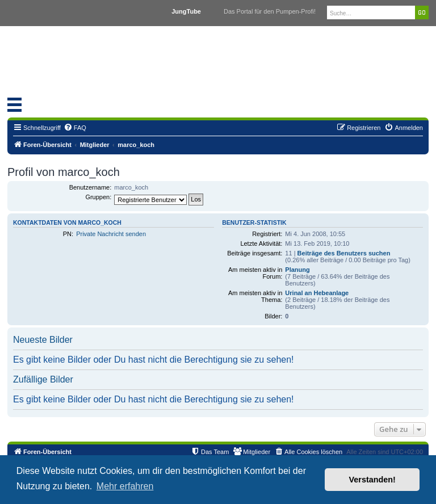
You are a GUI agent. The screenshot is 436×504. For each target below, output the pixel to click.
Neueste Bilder (43, 340)
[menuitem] (75, 128)
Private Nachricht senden (111, 234)
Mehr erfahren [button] (125, 486)
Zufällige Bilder (43, 379)
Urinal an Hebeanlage (317, 293)
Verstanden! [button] (372, 480)
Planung (297, 270)
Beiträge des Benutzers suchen (344, 253)
